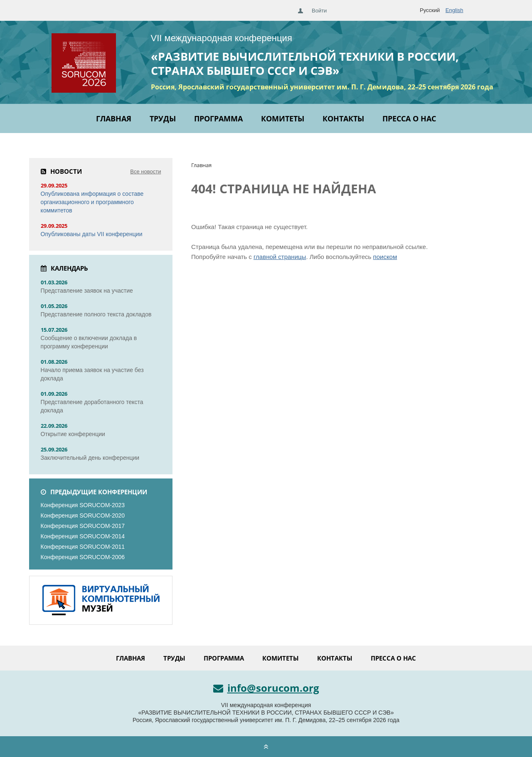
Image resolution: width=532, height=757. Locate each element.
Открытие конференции (73, 434)
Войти (319, 11)
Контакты (343, 118)
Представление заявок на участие (87, 291)
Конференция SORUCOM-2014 (83, 536)
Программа (218, 118)
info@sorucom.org (266, 688)
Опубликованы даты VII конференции (92, 234)
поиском (385, 257)
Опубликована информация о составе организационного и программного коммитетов (92, 202)
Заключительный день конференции (90, 458)
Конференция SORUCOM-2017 (83, 526)
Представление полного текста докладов (96, 314)
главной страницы (280, 257)
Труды (163, 118)
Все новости (145, 171)
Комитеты (283, 118)
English (454, 10)
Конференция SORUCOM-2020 (83, 515)
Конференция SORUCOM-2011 (83, 547)
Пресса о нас (409, 118)
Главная (114, 118)
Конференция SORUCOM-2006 (83, 557)
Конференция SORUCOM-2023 (83, 505)
